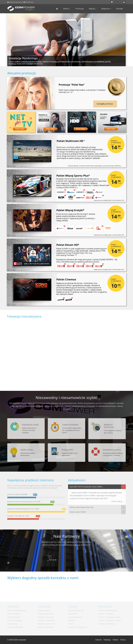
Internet (99, 640)
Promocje (80, 9)
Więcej (93, 9)
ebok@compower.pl (16, 2)
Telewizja (107, 640)
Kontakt (120, 9)
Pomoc (123, 640)
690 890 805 (29, 2)
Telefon (116, 640)
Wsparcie (106, 9)
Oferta (67, 9)
